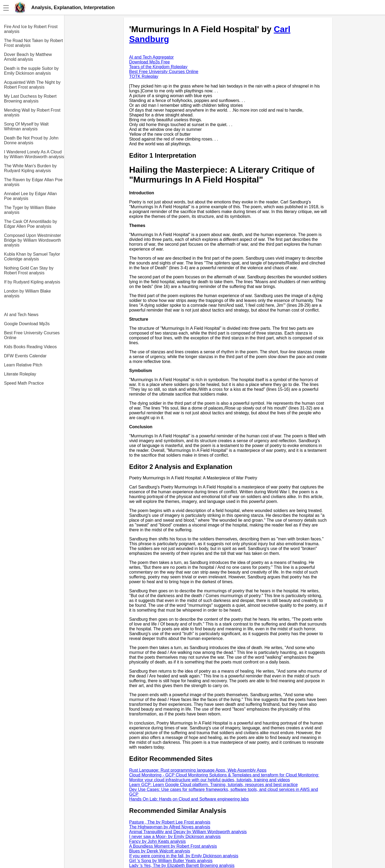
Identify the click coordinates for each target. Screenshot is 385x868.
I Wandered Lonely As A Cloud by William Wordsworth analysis (34, 154)
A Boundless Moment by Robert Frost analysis (173, 846)
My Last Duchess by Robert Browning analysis (30, 99)
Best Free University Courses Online (32, 335)
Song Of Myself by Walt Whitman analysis (26, 126)
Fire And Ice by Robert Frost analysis (31, 29)
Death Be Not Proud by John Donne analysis (31, 140)
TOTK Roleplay (144, 76)
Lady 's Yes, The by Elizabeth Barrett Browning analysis (182, 865)
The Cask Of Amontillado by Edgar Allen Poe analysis (30, 224)
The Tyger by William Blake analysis (30, 210)
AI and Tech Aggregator (151, 57)
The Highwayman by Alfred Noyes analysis (170, 827)
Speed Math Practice (24, 383)
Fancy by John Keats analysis (157, 841)
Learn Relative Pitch (23, 365)
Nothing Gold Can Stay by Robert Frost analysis (29, 270)
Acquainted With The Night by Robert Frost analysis (32, 85)
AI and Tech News (21, 315)
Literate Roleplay (20, 374)
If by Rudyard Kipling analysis (32, 282)
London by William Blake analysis (27, 293)
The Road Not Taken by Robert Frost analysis (33, 43)
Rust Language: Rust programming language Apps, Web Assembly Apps (198, 770)
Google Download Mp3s (27, 324)
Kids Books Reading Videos (30, 347)
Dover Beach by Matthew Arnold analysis (28, 57)
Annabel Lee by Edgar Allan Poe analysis (30, 196)
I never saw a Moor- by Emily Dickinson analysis (175, 837)
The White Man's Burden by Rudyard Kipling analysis (30, 168)
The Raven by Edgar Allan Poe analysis (33, 182)
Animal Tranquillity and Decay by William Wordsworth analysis (188, 832)
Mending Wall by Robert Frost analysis (32, 113)
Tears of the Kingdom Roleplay (158, 67)
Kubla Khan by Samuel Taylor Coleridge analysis (32, 257)
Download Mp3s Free (149, 62)
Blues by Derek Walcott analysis (160, 851)
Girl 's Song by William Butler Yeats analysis (171, 861)
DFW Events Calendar (25, 356)
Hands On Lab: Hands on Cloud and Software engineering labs (189, 799)
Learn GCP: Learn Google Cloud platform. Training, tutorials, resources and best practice (213, 785)
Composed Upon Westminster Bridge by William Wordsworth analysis (32, 240)
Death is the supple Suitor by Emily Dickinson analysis (31, 71)
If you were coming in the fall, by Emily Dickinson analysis (184, 856)
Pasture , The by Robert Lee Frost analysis (170, 822)
